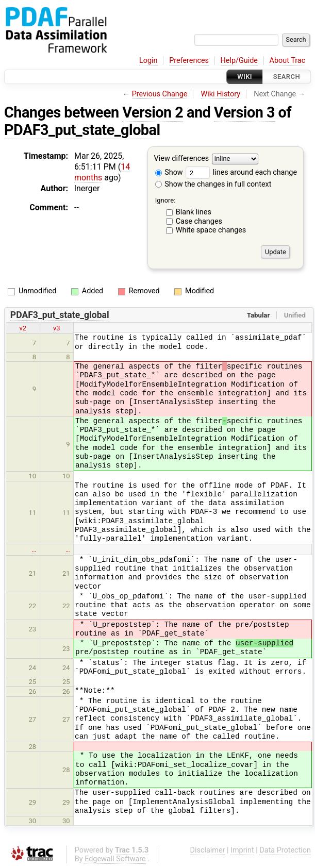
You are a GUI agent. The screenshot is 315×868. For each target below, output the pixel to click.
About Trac (288, 61)
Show (169, 172)
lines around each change (241, 172)
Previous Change (160, 94)
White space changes (211, 230)
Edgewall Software (115, 859)
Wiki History (221, 94)
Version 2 (153, 112)
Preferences (189, 61)
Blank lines (194, 212)
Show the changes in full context (213, 184)
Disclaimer (208, 850)
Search (287, 77)
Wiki (245, 77)
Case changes (199, 221)
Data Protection (285, 850)
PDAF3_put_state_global (82, 130)
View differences (182, 159)
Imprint (242, 850)
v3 (57, 328)
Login (148, 61)
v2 (23, 328)
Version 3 (244, 112)
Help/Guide (239, 61)
